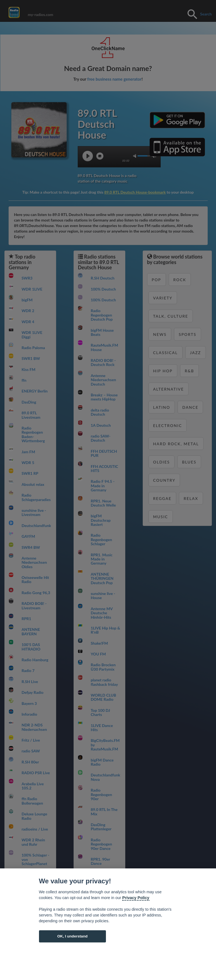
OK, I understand (72, 936)
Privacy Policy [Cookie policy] (136, 898)
